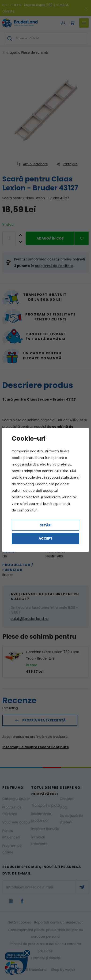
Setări (45, 525)
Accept (46, 538)
